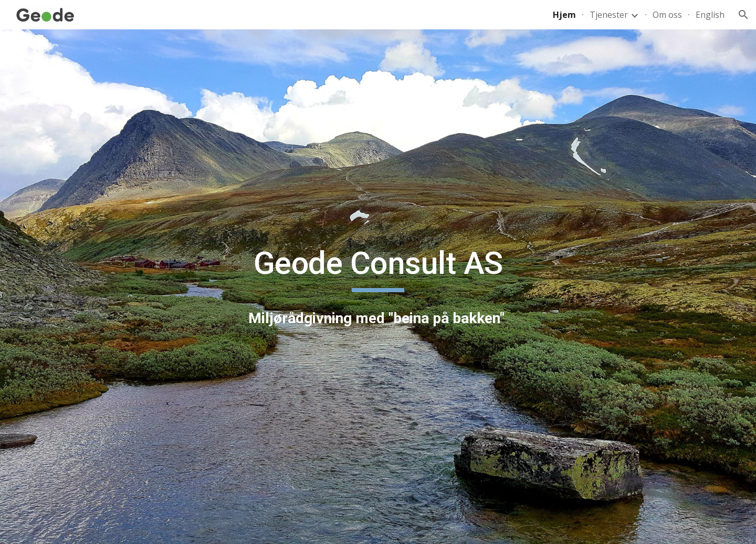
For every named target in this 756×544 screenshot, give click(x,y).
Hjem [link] (564, 15)
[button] (743, 15)
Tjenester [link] (609, 15)
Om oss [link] (667, 15)
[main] (378, 268)
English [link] (710, 15)
